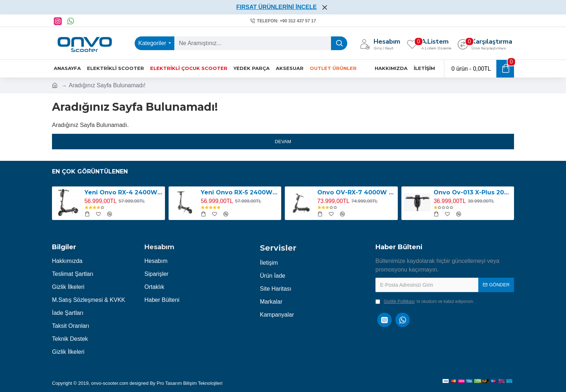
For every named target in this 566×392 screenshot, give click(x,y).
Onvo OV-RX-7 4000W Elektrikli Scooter (356, 192)
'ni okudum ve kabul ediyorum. (425, 301)
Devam (283, 142)
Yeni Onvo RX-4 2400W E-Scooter (123, 192)
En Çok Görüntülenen (90, 171)
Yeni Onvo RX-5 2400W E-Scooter (240, 192)
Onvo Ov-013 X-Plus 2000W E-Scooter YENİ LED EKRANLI (473, 192)
